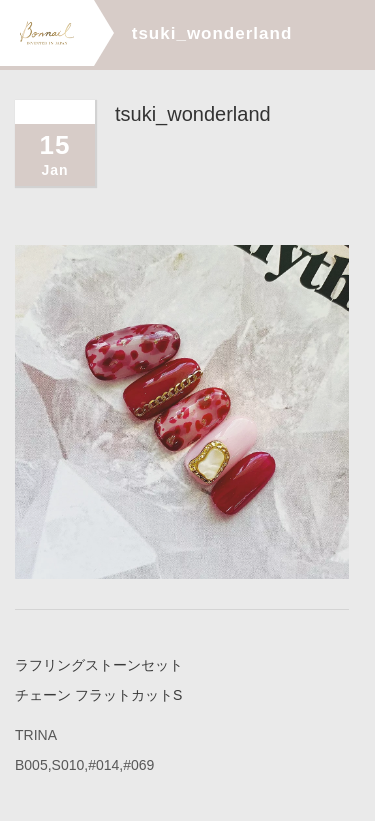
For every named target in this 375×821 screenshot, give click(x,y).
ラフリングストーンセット (99, 664)
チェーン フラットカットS (98, 694)
